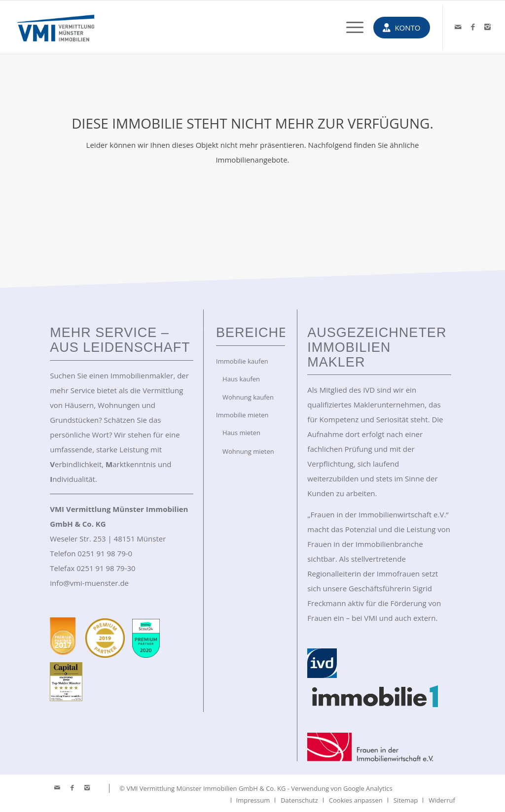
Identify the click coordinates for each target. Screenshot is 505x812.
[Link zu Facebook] (473, 27)
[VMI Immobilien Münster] (56, 27)
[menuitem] (350, 27)
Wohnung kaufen (248, 397)
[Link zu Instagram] (488, 27)
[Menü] (350, 27)
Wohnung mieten (248, 451)
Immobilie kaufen (242, 361)
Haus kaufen (241, 379)
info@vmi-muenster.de (89, 583)
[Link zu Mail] (458, 27)
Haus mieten (241, 433)
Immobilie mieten (242, 415)
